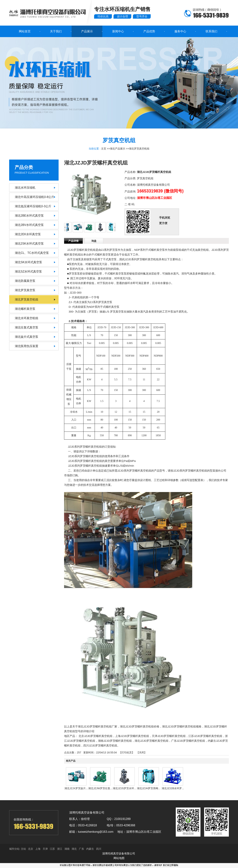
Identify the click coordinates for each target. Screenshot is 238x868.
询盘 (94, 241)
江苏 (52, 849)
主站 (23, 849)
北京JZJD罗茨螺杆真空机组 (95, 736)
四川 (99, 849)
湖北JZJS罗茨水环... (124, 788)
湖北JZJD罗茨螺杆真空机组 (151, 741)
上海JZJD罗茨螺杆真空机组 (132, 736)
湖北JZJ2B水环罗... (173, 788)
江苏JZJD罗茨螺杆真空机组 (205, 736)
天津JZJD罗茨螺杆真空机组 (169, 736)
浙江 (60, 849)
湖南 (67, 849)
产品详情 (73, 241)
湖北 (74, 849)
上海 (38, 849)
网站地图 (119, 858)
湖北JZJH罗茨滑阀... (149, 788)
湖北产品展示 (118, 149)
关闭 (142, 752)
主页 (104, 149)
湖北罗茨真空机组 (139, 149)
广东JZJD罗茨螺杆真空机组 (188, 741)
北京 (31, 849)
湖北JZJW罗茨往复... (100, 788)
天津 (45, 849)
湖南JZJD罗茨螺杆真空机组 (115, 741)
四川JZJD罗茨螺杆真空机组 (100, 745)
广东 (81, 849)
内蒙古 (90, 849)
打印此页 (127, 752)
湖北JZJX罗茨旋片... (76, 788)
